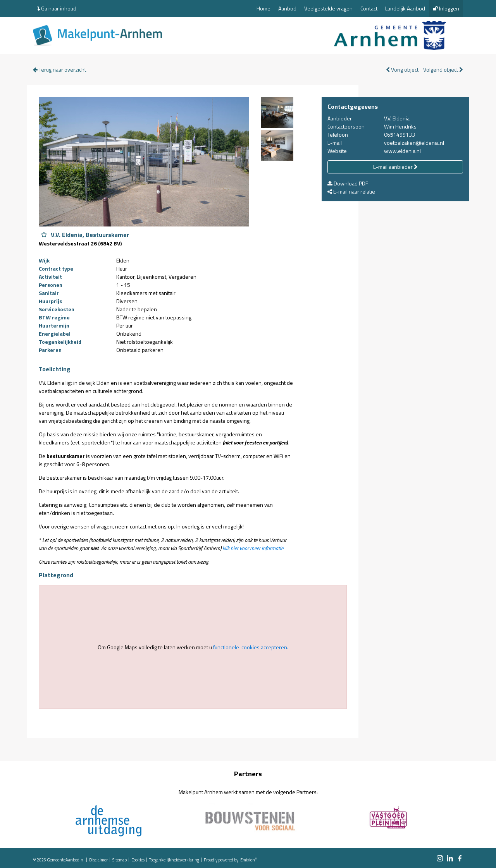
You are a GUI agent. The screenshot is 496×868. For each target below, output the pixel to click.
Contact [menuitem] (369, 8)
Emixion (248, 860)
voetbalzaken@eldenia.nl (414, 143)
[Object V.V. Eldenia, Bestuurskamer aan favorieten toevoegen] (44, 235)
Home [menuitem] (263, 8)
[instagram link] (440, 859)
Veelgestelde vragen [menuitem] (328, 8)
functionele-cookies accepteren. (251, 647)
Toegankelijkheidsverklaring (174, 860)
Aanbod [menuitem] (287, 8)
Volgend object (443, 69)
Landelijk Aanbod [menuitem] (405, 8)
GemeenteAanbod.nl (66, 860)
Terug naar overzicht (59, 69)
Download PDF (348, 183)
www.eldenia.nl (402, 151)
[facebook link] (460, 859)
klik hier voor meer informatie (253, 548)
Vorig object (402, 69)
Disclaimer (98, 860)
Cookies (138, 860)
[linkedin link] (450, 859)
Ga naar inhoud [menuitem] (57, 8)
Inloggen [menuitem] (446, 8)
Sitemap (120, 860)
